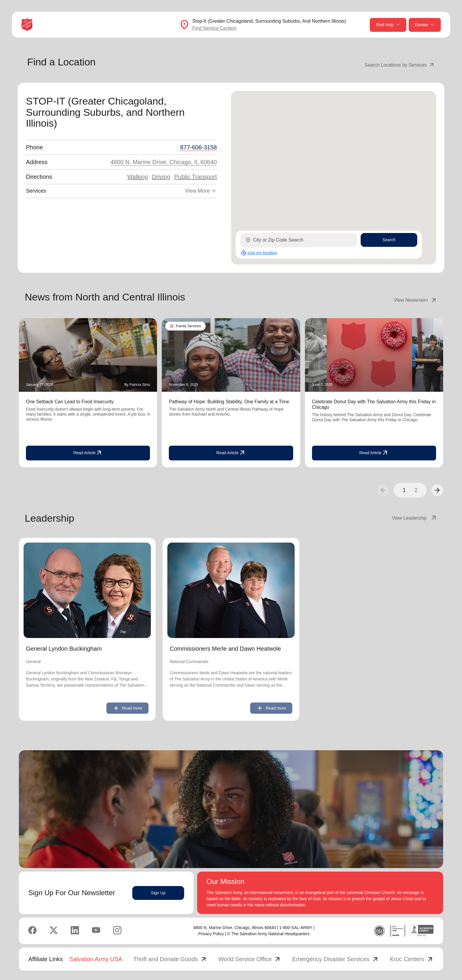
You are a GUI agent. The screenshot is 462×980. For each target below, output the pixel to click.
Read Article (88, 453)
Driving (161, 177)
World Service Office (250, 959)
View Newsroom (416, 300)
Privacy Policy (211, 934)
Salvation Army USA (96, 959)
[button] (437, 490)
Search (389, 240)
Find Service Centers (214, 28)
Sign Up (158, 893)
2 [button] (416, 490)
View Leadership (415, 518)
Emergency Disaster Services (336, 959)
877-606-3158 (198, 147)
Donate (425, 25)
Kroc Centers (412, 959)
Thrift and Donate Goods (170, 959)
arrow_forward (437, 490)
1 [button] (404, 490)
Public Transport (195, 177)
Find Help (388, 25)
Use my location (259, 253)
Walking (138, 177)
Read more (127, 708)
